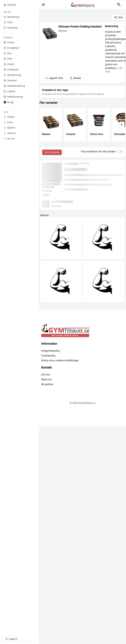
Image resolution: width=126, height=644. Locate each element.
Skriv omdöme (52, 152)
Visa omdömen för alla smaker (98, 151)
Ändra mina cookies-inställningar (60, 360)
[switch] (120, 151)
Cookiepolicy (48, 356)
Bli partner (47, 384)
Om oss (46, 375)
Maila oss (47, 379)
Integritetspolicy (51, 351)
